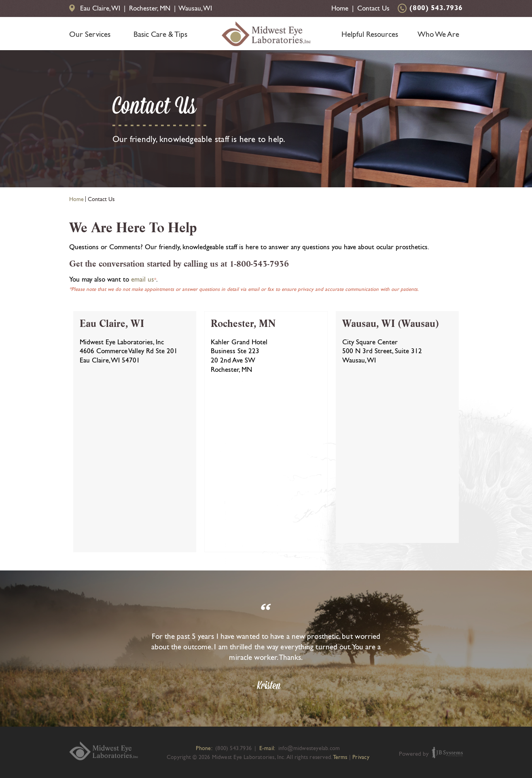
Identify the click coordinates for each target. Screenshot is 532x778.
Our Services (90, 34)
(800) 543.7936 (436, 8)
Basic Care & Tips (160, 34)
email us (143, 279)
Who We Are (438, 34)
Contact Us (373, 8)
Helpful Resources (370, 34)
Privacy (361, 757)
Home (340, 8)
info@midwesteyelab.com (309, 748)
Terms (340, 757)
